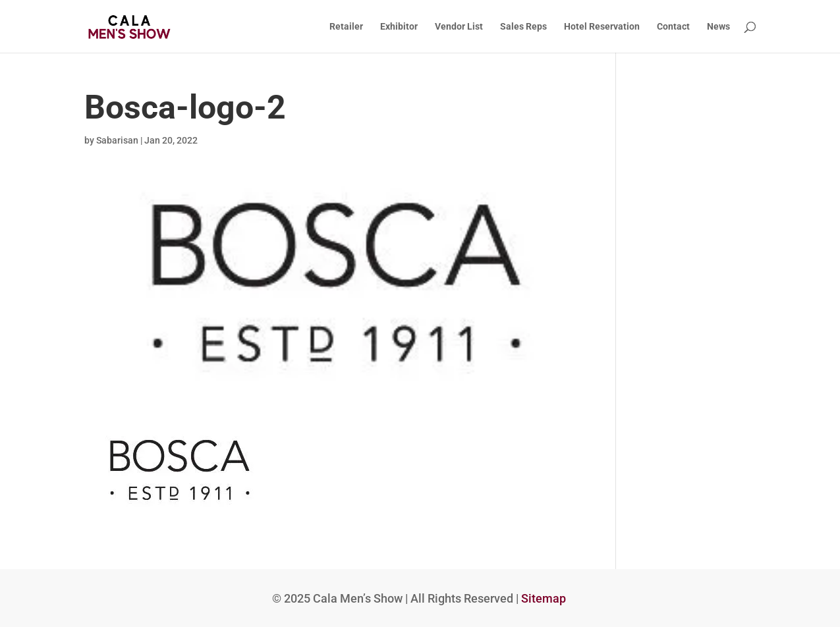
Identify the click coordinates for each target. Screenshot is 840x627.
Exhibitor (399, 27)
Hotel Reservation (602, 27)
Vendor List (459, 27)
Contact (673, 27)
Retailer (346, 27)
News (718, 27)
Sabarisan (117, 140)
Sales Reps (523, 27)
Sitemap (544, 598)
